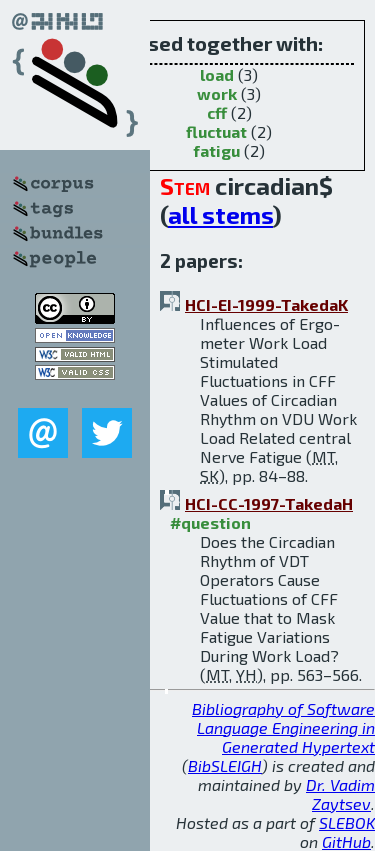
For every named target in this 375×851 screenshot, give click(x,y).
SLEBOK (347, 822)
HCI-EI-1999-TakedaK (266, 304)
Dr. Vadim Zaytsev (340, 794)
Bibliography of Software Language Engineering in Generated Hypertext (283, 727)
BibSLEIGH (225, 765)
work (217, 93)
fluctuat (216, 131)
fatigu (216, 150)
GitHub (346, 841)
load (217, 74)
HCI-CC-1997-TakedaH (269, 503)
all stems (220, 214)
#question (210, 522)
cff (217, 112)
